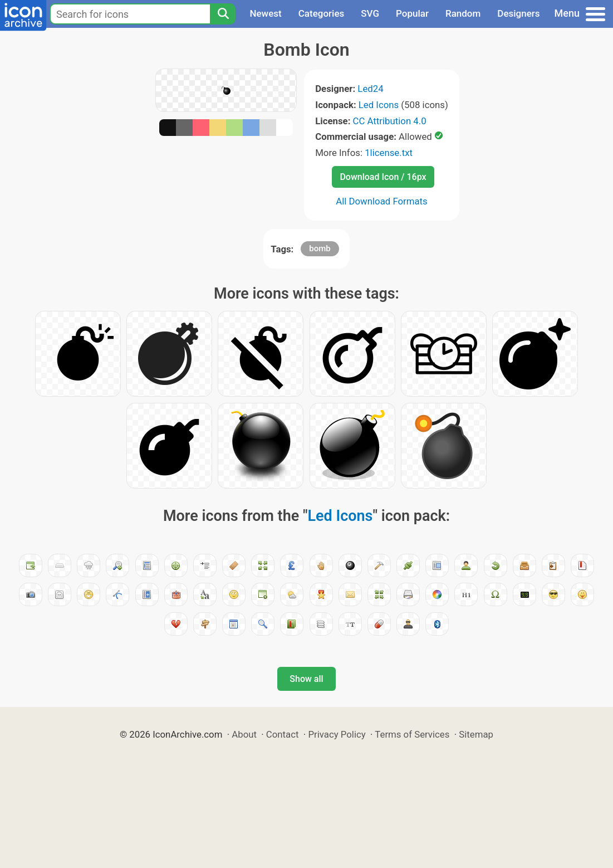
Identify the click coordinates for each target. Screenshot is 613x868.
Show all (306, 679)
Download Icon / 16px (383, 177)
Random (463, 13)
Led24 (370, 89)
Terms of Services (412, 734)
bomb (320, 248)
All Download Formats (382, 201)
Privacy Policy (337, 734)
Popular (412, 13)
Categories (322, 13)
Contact (283, 734)
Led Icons (379, 105)
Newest (265, 13)
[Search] (223, 14)
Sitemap (476, 734)
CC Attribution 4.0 (390, 121)
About (244, 734)
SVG (370, 13)
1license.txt (389, 153)
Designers (518, 13)
